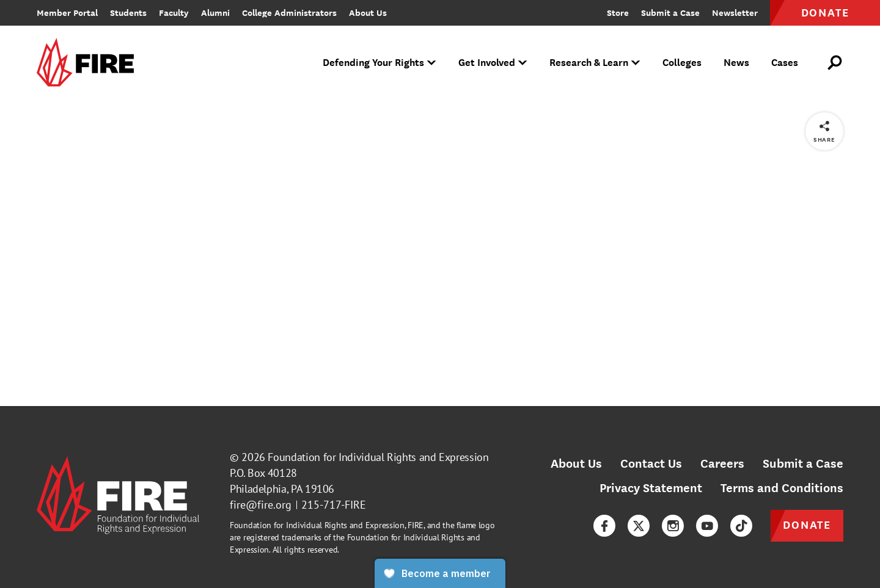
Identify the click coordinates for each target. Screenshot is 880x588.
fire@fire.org (261, 505)
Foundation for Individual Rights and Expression (378, 457)
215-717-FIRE (334, 505)
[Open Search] (835, 63)
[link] (89, 63)
